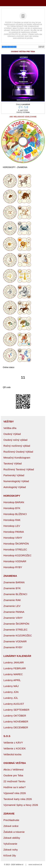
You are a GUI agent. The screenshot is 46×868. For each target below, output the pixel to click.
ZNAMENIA (10, 576)
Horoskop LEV (12, 526)
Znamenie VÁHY (13, 618)
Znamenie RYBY (13, 647)
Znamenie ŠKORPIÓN (16, 624)
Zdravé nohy (11, 850)
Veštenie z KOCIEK (15, 748)
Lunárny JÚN (11, 692)
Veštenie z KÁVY (13, 743)
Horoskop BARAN (14, 502)
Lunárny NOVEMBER (16, 722)
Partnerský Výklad (14, 475)
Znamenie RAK (12, 600)
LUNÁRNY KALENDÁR (17, 656)
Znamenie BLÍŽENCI (15, 594)
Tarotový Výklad (13, 463)
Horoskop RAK (12, 520)
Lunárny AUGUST (14, 704)
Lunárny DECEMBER (16, 727)
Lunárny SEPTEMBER (16, 710)
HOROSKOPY (12, 496)
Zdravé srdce (11, 826)
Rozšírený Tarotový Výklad (19, 469)
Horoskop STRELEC (15, 549)
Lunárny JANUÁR (14, 662)
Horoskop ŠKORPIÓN (16, 544)
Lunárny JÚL (11, 698)
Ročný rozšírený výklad (17, 446)
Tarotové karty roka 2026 (18, 799)
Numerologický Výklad (16, 481)
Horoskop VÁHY (13, 538)
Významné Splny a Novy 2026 (21, 805)
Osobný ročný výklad (15, 440)
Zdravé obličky (12, 838)
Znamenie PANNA (14, 612)
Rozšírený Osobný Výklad (18, 452)
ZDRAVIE (9, 814)
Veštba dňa (10, 428)
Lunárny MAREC (13, 674)
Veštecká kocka (12, 754)
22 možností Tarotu (14, 781)
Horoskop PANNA (14, 532)
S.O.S (7, 736)
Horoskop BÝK (12, 508)
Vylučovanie (10, 844)
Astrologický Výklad (15, 487)
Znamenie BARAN (14, 582)
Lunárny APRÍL (12, 680)
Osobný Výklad (12, 434)
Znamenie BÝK (12, 588)
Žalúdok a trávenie (14, 832)
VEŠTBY (9, 422)
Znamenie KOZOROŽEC (18, 635)
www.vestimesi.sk (35, 865)
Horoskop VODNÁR (15, 561)
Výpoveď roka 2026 (15, 793)
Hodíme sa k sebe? (15, 787)
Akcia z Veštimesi (13, 769)
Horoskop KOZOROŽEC (17, 555)
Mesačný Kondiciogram (17, 458)
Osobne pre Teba (13, 775)
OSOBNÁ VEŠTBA (15, 763)
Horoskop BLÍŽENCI (15, 514)
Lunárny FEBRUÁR (15, 668)
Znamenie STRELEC (15, 630)
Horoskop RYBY (13, 567)
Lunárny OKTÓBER (15, 716)
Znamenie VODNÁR (15, 641)
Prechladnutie (11, 820)
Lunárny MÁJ (11, 686)
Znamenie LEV (12, 606)
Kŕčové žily (10, 856)
